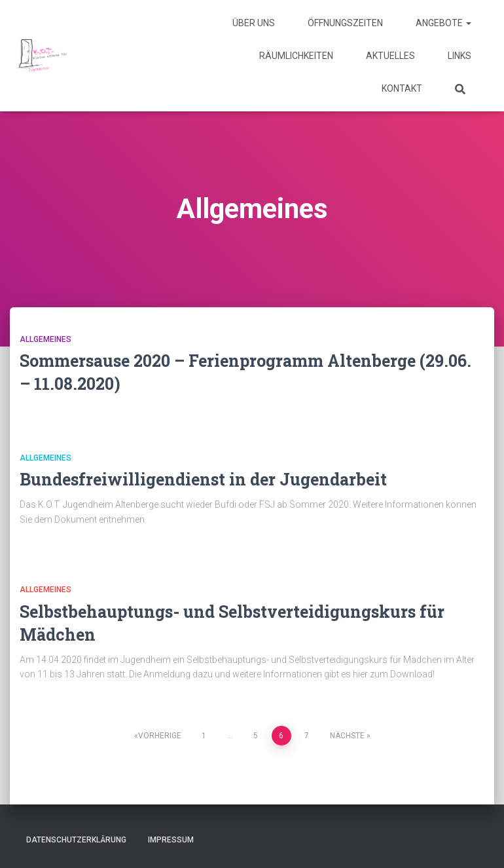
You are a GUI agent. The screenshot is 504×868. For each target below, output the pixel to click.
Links (459, 56)
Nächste (347, 736)
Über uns (254, 23)
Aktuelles (390, 56)
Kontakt (402, 88)
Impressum (171, 840)
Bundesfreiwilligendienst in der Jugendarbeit (203, 479)
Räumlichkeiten (296, 56)
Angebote (443, 23)
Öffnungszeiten (345, 23)
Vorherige (160, 736)
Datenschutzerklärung (76, 840)
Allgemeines (45, 339)
